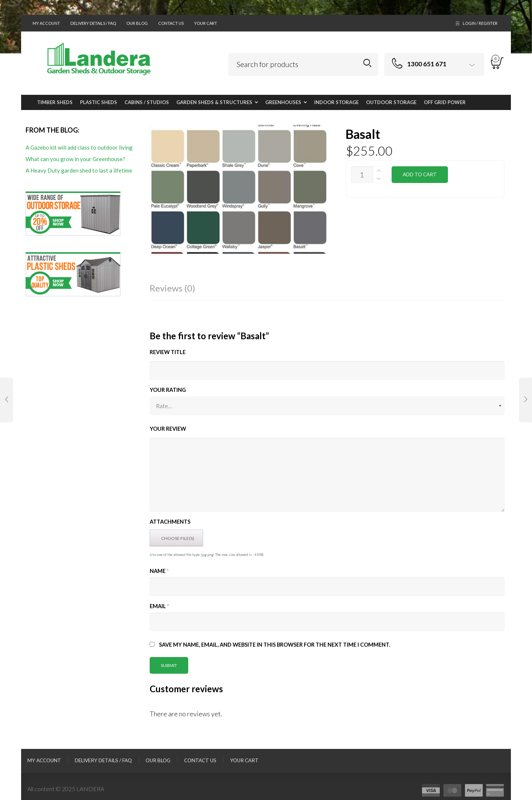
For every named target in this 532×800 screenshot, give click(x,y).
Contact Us (171, 23)
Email (159, 606)
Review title (168, 352)
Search (367, 63)
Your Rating (168, 390)
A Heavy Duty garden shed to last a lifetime (79, 170)
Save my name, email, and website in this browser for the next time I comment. (275, 645)
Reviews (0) (172, 288)
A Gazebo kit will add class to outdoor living (79, 147)
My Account (46, 23)
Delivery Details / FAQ (93, 23)
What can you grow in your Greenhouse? (75, 159)
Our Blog (137, 23)
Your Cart (206, 23)
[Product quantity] (362, 175)
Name (159, 571)
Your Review (168, 429)
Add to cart (420, 174)
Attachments (170, 522)
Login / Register (480, 23)
